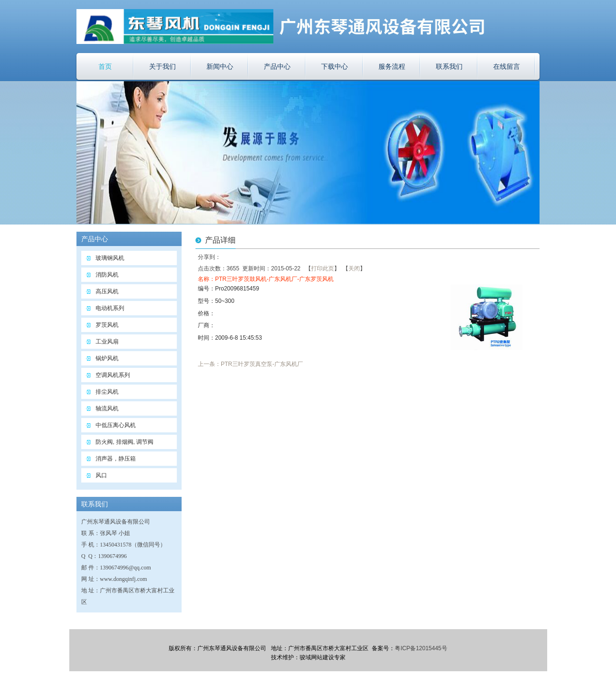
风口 (101, 475)
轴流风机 (107, 408)
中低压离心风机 (116, 425)
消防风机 (107, 275)
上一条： (209, 364)
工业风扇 (107, 342)
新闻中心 (220, 66)
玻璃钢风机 (110, 258)
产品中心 (277, 66)
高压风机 (107, 291)
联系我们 (449, 66)
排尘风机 (107, 392)
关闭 (354, 268)
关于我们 (162, 66)
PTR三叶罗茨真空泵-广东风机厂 (262, 364)
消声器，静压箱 (116, 459)
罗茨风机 (107, 325)
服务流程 (392, 66)
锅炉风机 (107, 358)
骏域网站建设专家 (323, 657)
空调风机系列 (113, 375)
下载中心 (335, 66)
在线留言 (507, 66)
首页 (105, 66)
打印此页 (323, 268)
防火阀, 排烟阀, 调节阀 (124, 442)
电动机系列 (110, 308)
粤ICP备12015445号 (421, 648)
